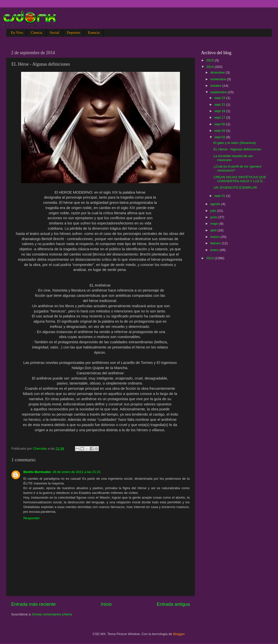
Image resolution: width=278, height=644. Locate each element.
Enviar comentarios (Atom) (52, 614)
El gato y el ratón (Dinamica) (235, 143)
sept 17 (220, 117)
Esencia (94, 33)
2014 (210, 67)
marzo (215, 237)
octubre (216, 86)
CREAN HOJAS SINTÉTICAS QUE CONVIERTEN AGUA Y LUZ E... (240, 179)
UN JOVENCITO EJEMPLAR (235, 188)
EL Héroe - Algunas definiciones (237, 149)
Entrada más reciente (34, 604)
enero (215, 250)
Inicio (106, 604)
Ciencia (36, 33)
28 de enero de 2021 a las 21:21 (76, 472)
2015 (210, 60)
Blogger (179, 634)
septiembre (219, 92)
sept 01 (220, 196)
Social (55, 33)
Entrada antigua (173, 604)
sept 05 (220, 124)
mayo (215, 224)
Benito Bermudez (37, 472)
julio (214, 211)
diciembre (218, 72)
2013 (210, 258)
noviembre (219, 79)
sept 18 (220, 111)
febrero (216, 243)
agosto (216, 204)
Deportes (73, 33)
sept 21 (220, 105)
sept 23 (220, 98)
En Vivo (17, 33)
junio (214, 217)
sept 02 (220, 137)
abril (214, 230)
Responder (32, 518)
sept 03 (220, 131)
